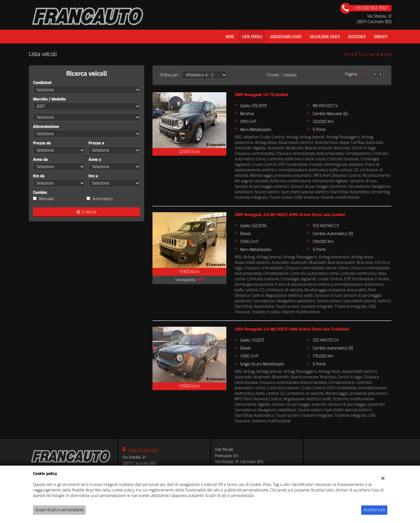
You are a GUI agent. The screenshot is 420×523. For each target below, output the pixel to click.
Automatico (102, 199)
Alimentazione (46, 127)
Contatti (381, 36)
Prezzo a (96, 143)
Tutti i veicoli (369, 54)
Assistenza (357, 36)
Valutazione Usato (325, 36)
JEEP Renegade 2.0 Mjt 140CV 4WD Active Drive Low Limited (290, 215)
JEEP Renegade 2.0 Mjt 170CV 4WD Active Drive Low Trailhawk (292, 329)
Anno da (40, 160)
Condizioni (42, 83)
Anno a (95, 160)
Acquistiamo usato (286, 36)
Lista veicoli (252, 36)
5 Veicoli (86, 212)
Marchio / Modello (49, 99)
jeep (387, 54)
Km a (93, 176)
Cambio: (40, 193)
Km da (39, 176)
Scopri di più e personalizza (59, 510)
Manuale (46, 199)
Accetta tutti (374, 510)
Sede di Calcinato (143, 450)
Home (230, 36)
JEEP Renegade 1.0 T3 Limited (261, 95)
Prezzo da (42, 143)
